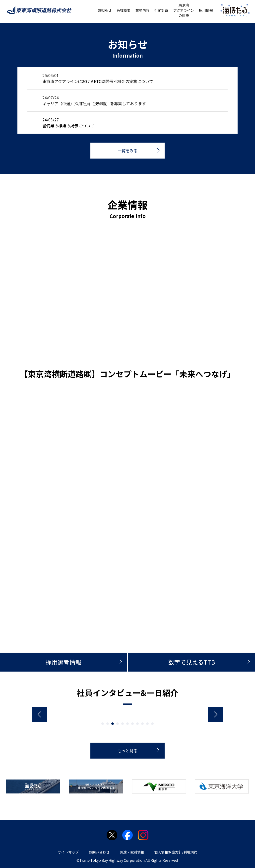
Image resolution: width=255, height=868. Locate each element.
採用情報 (206, 10)
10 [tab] (147, 724)
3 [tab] (113, 724)
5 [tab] (123, 724)
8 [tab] (137, 724)
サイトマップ (68, 852)
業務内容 (142, 10)
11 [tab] (152, 724)
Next (216, 714)
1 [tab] (103, 724)
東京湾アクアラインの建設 (184, 10)
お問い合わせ (99, 852)
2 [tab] (108, 724)
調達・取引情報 (132, 852)
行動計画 (161, 10)
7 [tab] (132, 724)
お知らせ (105, 10)
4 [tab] (118, 724)
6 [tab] (127, 724)
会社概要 (124, 10)
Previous (39, 714)
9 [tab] (142, 724)
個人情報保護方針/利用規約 (176, 852)
